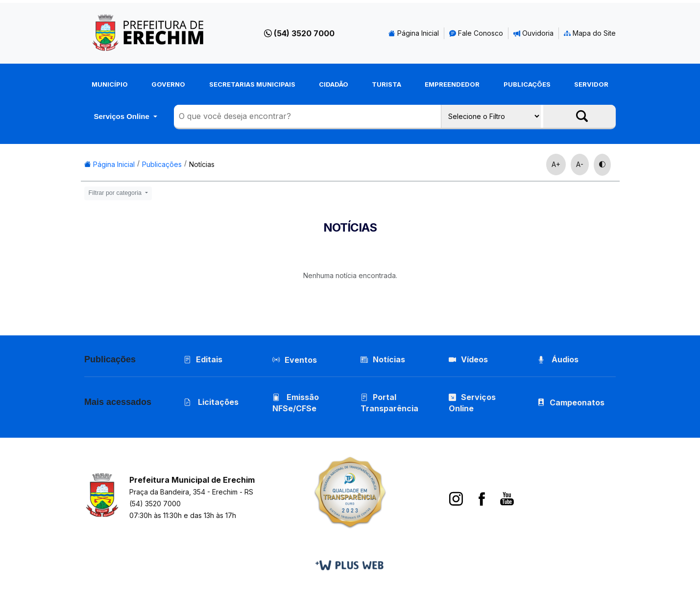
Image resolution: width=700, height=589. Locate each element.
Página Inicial (414, 33)
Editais (203, 359)
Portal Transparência (389, 403)
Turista (386, 84)
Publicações (527, 84)
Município (110, 84)
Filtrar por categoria (116, 193)
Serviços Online (122, 116)
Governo (168, 84)
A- (580, 164)
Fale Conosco (476, 33)
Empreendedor (452, 84)
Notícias (202, 164)
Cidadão (334, 84)
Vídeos (468, 359)
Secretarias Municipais (252, 84)
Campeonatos (577, 402)
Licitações (211, 402)
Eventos (301, 360)
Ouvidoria (533, 33)
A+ (556, 164)
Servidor (591, 84)
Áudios (558, 359)
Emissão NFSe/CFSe (296, 403)
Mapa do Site (590, 33)
